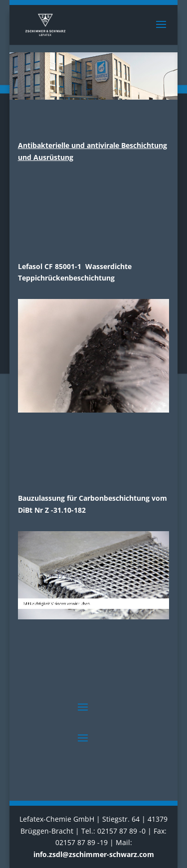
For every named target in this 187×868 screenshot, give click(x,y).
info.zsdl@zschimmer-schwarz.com (94, 854)
